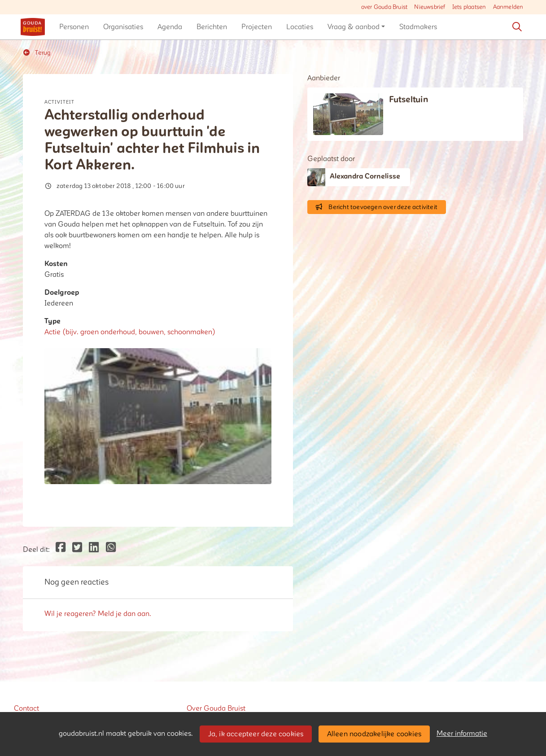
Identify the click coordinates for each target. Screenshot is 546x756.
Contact (26, 708)
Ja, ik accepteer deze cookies (256, 734)
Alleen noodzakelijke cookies (374, 734)
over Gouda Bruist (384, 7)
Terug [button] (37, 53)
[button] (74, 27)
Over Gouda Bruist (216, 708)
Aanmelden (508, 7)
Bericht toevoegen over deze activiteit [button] (377, 207)
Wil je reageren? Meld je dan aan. (98, 614)
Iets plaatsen (469, 7)
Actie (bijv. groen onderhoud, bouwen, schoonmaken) (130, 332)
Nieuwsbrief (430, 7)
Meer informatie (462, 734)
